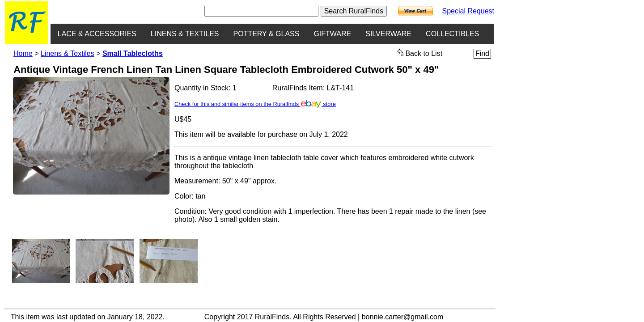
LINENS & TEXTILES (185, 34)
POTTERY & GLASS (267, 34)
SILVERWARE (388, 34)
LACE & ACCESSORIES (97, 34)
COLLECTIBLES (452, 34)
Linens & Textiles (68, 53)
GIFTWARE (332, 34)
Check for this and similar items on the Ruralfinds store (255, 104)
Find (482, 53)
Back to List (420, 53)
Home (23, 53)
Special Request (468, 11)
